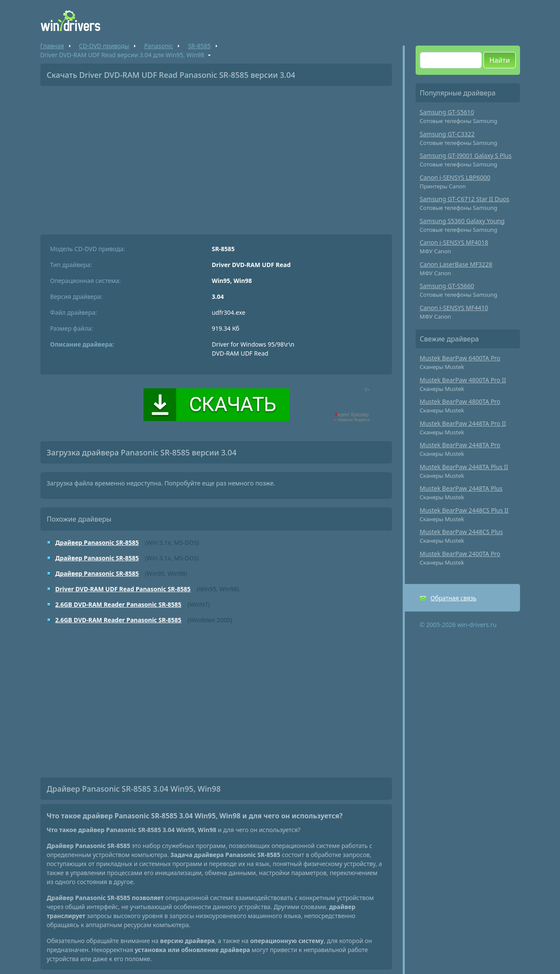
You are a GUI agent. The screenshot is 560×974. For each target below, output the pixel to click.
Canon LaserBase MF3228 (456, 264)
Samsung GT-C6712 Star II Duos (465, 199)
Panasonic (158, 46)
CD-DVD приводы (104, 46)
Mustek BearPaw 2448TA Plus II (464, 467)
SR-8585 (199, 46)
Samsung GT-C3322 (447, 134)
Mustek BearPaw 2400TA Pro (460, 554)
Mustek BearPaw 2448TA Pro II (463, 423)
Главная (52, 46)
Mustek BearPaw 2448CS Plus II (464, 510)
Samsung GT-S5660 (447, 286)
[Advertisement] (216, 157)
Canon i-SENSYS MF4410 (454, 308)
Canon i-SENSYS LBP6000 (455, 177)
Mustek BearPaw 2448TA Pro (460, 445)
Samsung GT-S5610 (447, 112)
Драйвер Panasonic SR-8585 (97, 542)
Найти (499, 60)
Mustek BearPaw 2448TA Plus (461, 488)
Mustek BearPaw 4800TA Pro (460, 401)
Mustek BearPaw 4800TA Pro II (463, 380)
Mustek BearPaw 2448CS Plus (461, 532)
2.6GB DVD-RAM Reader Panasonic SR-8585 (119, 604)
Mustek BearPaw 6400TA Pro (460, 358)
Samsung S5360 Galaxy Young (462, 221)
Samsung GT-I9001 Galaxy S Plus (466, 155)
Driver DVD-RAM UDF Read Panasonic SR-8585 (123, 589)
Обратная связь (454, 598)
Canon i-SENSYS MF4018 (454, 242)
